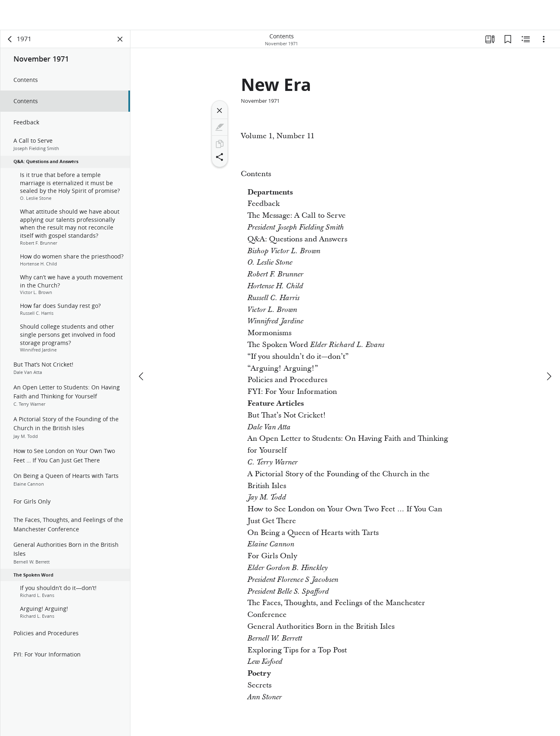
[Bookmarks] (508, 39)
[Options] (544, 39)
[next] (549, 376)
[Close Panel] (117, 39)
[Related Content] (526, 39)
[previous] (138, 376)
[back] (7, 39)
